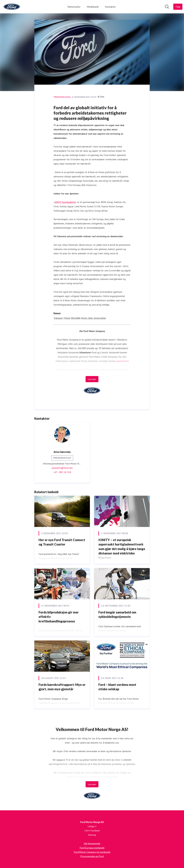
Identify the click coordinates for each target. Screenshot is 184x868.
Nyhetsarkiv (74, 7)
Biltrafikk (76, 318)
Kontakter (110, 7)
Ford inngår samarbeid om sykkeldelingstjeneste (117, 614)
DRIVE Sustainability (65, 202)
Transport (58, 318)
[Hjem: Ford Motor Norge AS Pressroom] (12, 7)
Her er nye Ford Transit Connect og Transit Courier (62, 542)
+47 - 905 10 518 (62, 472)
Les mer (92, 379)
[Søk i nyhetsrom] (167, 7)
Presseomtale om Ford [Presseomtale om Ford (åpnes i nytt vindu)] (92, 856)
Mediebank (93, 7)
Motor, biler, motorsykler (93, 318)
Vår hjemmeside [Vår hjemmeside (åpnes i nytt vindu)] (92, 843)
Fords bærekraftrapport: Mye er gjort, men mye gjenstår (62, 687)
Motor (67, 318)
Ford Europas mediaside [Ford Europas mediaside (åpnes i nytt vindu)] (92, 848)
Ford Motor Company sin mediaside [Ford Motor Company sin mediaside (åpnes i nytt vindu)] (92, 852)
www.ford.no (122, 361)
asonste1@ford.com (62, 468)
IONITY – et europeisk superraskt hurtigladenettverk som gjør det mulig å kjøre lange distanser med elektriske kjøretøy (122, 549)
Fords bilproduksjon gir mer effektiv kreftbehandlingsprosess (59, 617)
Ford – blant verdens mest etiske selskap (117, 687)
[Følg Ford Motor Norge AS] (178, 7)
